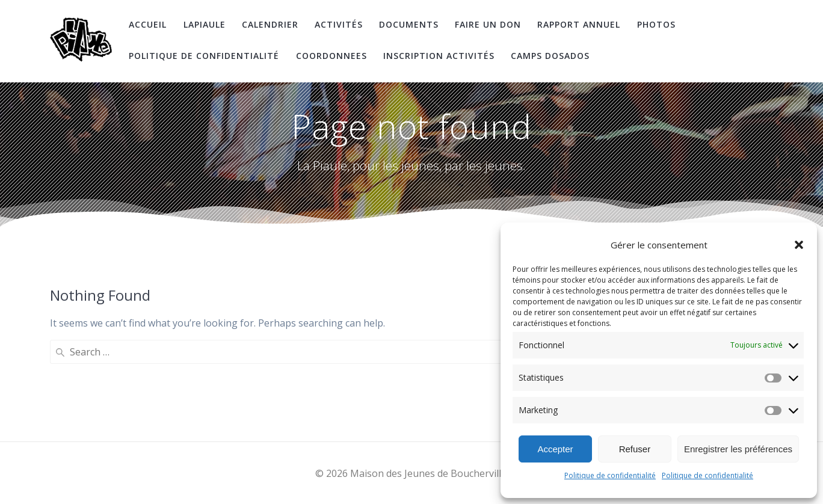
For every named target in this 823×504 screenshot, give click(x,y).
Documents (409, 24)
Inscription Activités (439, 56)
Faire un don (488, 24)
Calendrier (270, 24)
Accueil (148, 24)
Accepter (555, 449)
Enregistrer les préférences (738, 449)
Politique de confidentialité (610, 475)
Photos (656, 24)
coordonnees (331, 56)
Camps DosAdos (550, 56)
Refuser (635, 449)
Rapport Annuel (579, 24)
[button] (799, 245)
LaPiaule (205, 24)
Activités (339, 24)
